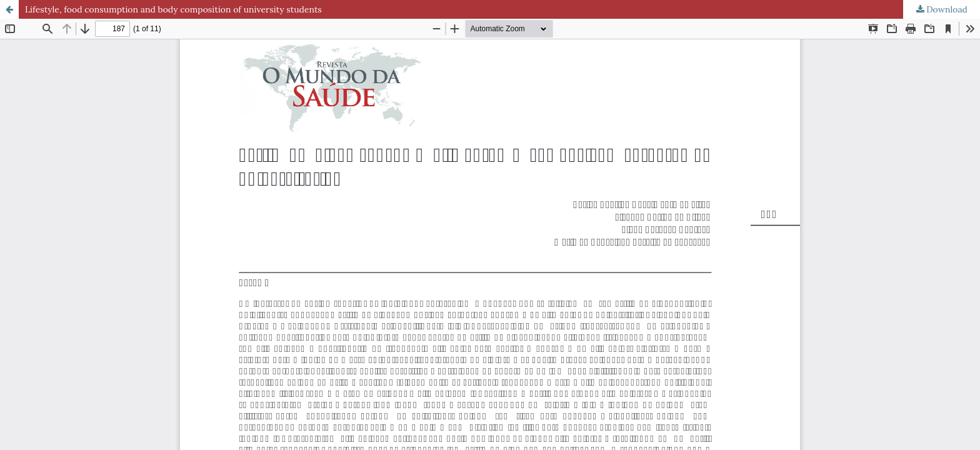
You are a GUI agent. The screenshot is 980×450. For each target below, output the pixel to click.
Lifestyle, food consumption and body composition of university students (173, 9)
